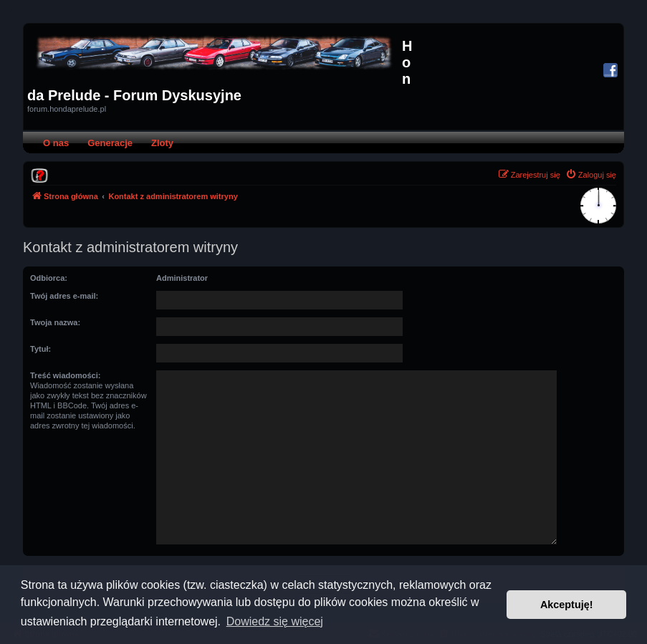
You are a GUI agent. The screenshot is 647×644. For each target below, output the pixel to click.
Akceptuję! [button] (567, 605)
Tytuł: (40, 349)
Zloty (162, 143)
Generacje (110, 143)
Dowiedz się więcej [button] (275, 621)
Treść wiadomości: (65, 375)
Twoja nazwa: (55, 322)
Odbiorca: (49, 278)
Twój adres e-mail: (64, 296)
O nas (56, 143)
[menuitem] (39, 175)
